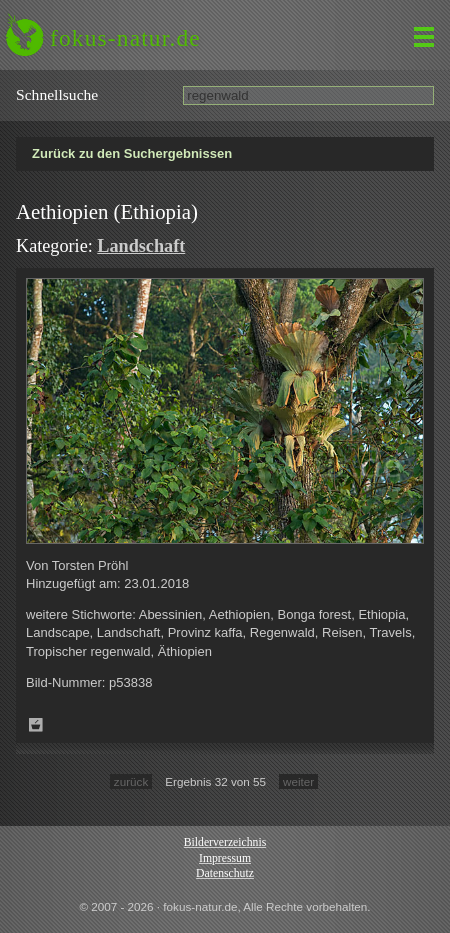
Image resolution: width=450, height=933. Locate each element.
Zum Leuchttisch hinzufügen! (36, 725)
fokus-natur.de (125, 38)
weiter (298, 781)
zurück (131, 781)
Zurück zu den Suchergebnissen (132, 153)
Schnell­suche (57, 94)
